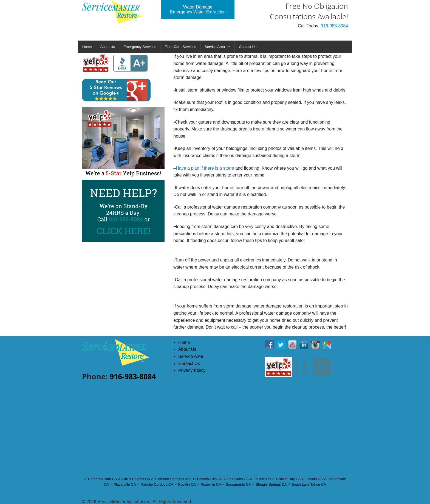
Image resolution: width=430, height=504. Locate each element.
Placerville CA (125, 484)
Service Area (215, 47)
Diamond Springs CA (172, 479)
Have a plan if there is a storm (205, 168)
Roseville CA (211, 484)
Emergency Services (140, 47)
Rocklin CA (187, 484)
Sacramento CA (238, 484)
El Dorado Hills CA (208, 479)
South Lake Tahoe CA (309, 484)
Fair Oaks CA (238, 479)
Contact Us (248, 47)
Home (87, 47)
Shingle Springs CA (271, 484)
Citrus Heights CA (136, 479)
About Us (108, 47)
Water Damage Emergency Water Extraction (198, 9)
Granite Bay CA (288, 479)
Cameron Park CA (102, 479)
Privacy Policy (192, 370)
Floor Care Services (180, 47)
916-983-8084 (334, 26)
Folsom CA (262, 479)
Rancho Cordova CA (157, 484)
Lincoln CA (314, 479)
